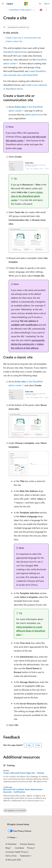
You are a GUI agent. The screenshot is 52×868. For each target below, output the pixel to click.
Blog (7, 848)
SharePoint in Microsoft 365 (21, 10)
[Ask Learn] (41, 10)
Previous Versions (27, 844)
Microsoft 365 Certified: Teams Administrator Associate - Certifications (23, 791)
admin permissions (34, 114)
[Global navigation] (3, 4)
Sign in (47, 4)
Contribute (19, 848)
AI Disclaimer (11, 844)
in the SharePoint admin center (27, 196)
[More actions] (46, 10)
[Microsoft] (26, 4)
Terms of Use (11, 856)
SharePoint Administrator (15, 52)
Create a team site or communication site (23, 38)
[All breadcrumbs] (6, 10)
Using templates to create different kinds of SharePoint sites (31, 631)
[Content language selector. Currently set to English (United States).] (18, 824)
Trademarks (25, 856)
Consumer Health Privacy (16, 852)
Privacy (30, 848)
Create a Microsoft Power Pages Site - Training (24, 773)
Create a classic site (14, 41)
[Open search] (40, 4)
